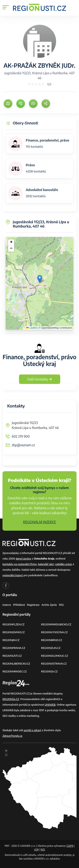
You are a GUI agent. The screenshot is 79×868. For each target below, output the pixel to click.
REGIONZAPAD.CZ (14, 632)
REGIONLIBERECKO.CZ (16, 664)
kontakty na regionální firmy (20, 564)
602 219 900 (21, 436)
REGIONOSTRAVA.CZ (54, 664)
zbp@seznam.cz (23, 445)
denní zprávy (23, 559)
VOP (37, 850)
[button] (40, 279)
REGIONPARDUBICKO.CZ (56, 624)
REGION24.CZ (49, 671)
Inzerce (7, 605)
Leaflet (31, 328)
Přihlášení (19, 605)
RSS (61, 605)
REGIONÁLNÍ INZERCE (40, 522)
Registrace (33, 605)
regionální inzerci (13, 575)
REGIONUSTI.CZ (12, 656)
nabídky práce (63, 564)
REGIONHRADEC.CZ (15, 671)
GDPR (70, 846)
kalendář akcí (46, 564)
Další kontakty (39, 379)
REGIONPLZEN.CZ (14, 624)
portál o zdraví (32, 730)
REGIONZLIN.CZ (51, 648)
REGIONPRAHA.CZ (14, 648)
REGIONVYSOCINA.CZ (54, 632)
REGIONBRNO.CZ (52, 640)
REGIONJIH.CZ (11, 640)
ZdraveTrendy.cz (12, 736)
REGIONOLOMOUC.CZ (55, 656)
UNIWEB (50, 705)
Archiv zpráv (49, 605)
